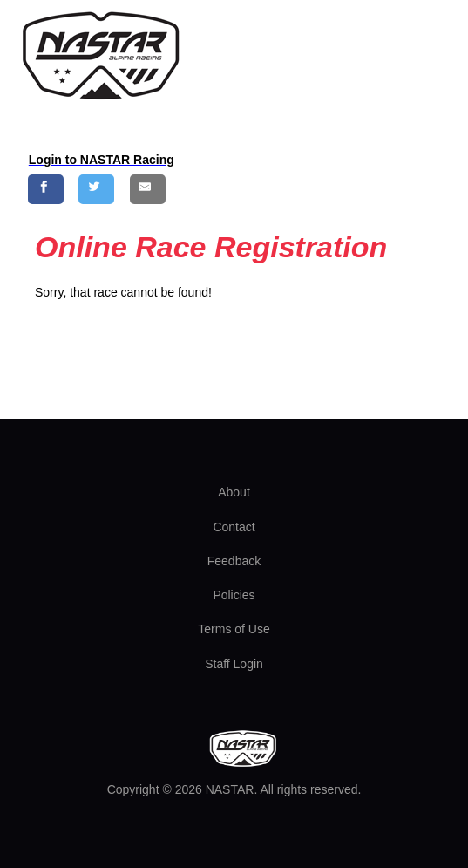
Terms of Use (234, 629)
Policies (234, 595)
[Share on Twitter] (96, 189)
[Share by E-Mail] (148, 189)
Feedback (234, 561)
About (234, 492)
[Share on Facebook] (46, 189)
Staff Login (234, 664)
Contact (234, 527)
